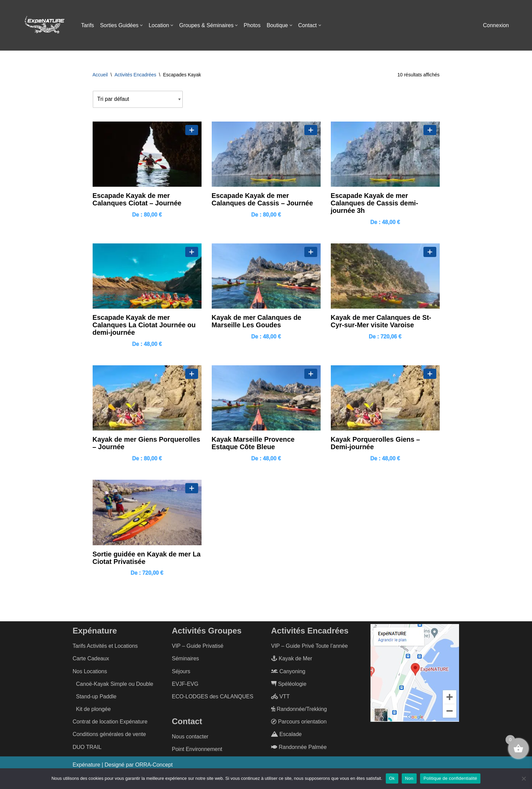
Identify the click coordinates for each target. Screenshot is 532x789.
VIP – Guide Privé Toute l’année (309, 647)
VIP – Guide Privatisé (198, 647)
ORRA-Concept (155, 766)
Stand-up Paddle (96, 698)
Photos (253, 25)
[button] (142, 25)
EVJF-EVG (185, 685)
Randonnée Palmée (299, 748)
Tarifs (88, 25)
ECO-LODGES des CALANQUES (213, 698)
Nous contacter (190, 738)
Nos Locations (90, 672)
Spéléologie (289, 685)
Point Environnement (197, 750)
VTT (280, 698)
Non (409, 778)
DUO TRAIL (87, 748)
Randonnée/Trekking (299, 710)
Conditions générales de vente (109, 735)
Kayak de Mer (292, 659)
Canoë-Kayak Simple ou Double (115, 685)
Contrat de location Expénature (110, 723)
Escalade (286, 735)
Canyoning (288, 672)
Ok (392, 778)
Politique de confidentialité (450, 778)
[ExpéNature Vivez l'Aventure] (44, 25)
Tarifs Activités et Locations (105, 647)
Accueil (100, 75)
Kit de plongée (93, 710)
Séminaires (186, 659)
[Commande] (138, 99)
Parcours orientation (299, 723)
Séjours (181, 672)
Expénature (87, 766)
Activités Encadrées (136, 75)
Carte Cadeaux (91, 659)
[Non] (524, 778)
